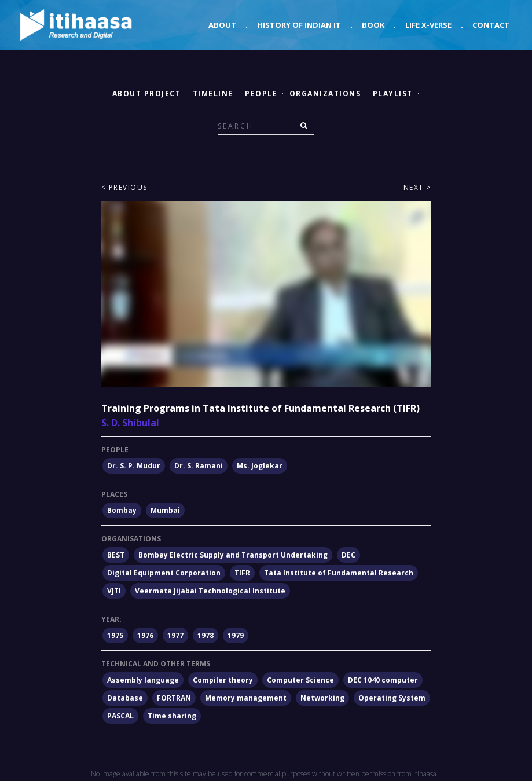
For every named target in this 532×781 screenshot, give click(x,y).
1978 (206, 635)
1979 (236, 635)
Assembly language (143, 680)
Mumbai (165, 510)
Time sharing (172, 716)
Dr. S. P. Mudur (134, 466)
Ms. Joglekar (260, 466)
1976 (145, 635)
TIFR (242, 573)
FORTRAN (174, 698)
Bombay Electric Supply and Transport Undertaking (233, 555)
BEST (116, 555)
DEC (348, 555)
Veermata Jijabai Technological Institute (210, 591)
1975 (115, 635)
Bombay (122, 510)
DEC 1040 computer (383, 680)
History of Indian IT (299, 25)
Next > (417, 187)
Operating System (392, 698)
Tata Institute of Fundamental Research (339, 573)
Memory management (246, 698)
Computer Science (300, 680)
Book (373, 25)
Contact (491, 25)
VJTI (114, 591)
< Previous (124, 187)
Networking (322, 698)
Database (125, 698)
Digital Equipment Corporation (164, 573)
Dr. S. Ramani (199, 466)
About (222, 25)
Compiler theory (223, 680)
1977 (175, 635)
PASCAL (120, 716)
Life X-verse (428, 25)
